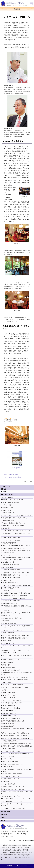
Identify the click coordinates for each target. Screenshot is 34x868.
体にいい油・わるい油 (8, 562)
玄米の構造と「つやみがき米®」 (11, 565)
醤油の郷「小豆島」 (7, 759)
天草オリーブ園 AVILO (8, 520)
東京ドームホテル (6, 641)
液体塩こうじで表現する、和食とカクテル (13, 548)
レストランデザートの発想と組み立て (12, 685)
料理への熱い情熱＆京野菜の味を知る (12, 774)
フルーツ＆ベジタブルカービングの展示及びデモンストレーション (17, 627)
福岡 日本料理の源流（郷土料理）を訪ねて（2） (16, 635)
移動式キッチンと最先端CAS (10, 761)
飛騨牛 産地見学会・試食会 (9, 603)
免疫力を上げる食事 (7, 497)
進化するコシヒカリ (7, 580)
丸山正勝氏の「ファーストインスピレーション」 (15, 650)
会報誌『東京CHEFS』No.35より (17, 468)
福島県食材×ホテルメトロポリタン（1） (13, 789)
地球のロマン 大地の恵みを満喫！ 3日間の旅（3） (16, 733)
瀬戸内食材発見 (6, 665)
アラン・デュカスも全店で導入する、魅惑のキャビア (17, 585)
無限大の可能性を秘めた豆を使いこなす (13, 721)
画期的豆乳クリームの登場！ (10, 653)
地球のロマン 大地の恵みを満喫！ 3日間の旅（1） (16, 738)
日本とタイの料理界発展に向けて (11, 718)
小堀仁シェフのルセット (8, 705)
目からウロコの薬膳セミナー (10, 583)
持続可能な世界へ (6, 528)
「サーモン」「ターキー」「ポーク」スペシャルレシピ (17, 647)
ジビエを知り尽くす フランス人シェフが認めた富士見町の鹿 (17, 674)
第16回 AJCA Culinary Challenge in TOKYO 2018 (16, 545)
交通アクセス (13, 840)
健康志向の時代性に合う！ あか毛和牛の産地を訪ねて (17, 746)
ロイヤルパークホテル (8, 643)
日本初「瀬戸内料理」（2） (9, 711)
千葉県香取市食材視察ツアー (10, 543)
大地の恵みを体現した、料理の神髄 (11, 618)
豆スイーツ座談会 (6, 682)
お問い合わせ (30, 840)
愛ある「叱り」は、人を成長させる (11, 708)
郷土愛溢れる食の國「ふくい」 (10, 726)
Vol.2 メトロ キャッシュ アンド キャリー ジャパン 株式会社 (16, 805)
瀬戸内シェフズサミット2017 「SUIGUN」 (14, 598)
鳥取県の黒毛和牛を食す (8, 667)
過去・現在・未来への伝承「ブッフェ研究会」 (15, 518)
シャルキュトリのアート (8, 698)
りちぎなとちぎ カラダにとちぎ (11, 670)
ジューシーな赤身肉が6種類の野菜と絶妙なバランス (16, 743)
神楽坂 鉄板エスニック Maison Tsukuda (13, 526)
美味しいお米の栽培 (7, 567)
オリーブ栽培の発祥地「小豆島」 (11, 751)
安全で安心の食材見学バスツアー (11, 588)
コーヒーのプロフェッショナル (10, 776)
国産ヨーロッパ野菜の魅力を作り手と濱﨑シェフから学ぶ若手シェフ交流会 (17, 552)
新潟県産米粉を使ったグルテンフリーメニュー (15, 575)
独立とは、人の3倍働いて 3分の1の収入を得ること (16, 754)
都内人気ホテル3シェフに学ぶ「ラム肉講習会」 (15, 596)
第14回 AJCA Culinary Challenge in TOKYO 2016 (16, 613)
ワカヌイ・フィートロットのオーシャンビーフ (15, 680)
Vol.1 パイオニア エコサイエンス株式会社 (13, 808)
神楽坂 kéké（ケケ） (7, 507)
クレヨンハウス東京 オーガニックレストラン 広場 (16, 531)
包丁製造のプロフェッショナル (10, 779)
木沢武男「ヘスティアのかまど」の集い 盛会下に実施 (17, 793)
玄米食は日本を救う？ (8, 513)
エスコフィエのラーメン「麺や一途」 (12, 700)
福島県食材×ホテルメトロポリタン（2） (13, 787)
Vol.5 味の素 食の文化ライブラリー (11, 796)
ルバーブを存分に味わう (8, 784)
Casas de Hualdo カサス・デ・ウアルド (13, 500)
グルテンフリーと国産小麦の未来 (11, 570)
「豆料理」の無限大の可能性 (10, 741)
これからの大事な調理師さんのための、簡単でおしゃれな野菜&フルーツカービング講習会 (17, 559)
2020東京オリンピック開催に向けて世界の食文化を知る (17, 607)
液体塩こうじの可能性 (8, 633)
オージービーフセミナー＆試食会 (11, 540)
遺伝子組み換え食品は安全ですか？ (11, 538)
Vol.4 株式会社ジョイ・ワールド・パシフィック (16, 799)
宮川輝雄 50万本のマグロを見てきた (12, 764)
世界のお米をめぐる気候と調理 (10, 502)
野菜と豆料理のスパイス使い (10, 623)
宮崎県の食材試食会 (7, 662)
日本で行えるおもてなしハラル (10, 660)
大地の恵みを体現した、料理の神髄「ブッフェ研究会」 (16, 534)
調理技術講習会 (6, 615)
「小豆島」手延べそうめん (9, 749)
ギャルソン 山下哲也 (8, 767)
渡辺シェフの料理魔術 (8, 756)
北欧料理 (4, 690)
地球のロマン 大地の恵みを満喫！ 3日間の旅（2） (16, 736)
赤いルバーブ (5, 781)
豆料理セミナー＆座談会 (8, 693)
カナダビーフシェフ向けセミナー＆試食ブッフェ (15, 572)
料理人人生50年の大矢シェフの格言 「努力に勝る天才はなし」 (17, 770)
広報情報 (4, 491)
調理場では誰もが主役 (8, 723)
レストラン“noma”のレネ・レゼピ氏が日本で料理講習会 (17, 656)
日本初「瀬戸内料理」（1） (9, 713)
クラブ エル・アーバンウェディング (12, 630)
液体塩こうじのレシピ (8, 510)
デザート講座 (5, 590)
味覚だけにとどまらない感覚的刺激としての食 (15, 687)
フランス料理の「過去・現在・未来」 (12, 703)
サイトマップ (21, 840)
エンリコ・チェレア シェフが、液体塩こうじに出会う (17, 515)
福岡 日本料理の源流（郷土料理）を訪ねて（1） (16, 638)
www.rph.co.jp (9, 424)
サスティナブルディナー (8, 505)
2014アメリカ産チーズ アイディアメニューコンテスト (17, 677)
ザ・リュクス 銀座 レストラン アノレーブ (13, 523)
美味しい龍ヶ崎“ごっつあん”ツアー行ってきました (16, 593)
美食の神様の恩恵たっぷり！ (10, 716)
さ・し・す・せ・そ (7, 555)
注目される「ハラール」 (8, 695)
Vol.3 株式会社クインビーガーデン (12, 801)
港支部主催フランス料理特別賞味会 (11, 601)
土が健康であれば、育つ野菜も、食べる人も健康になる (17, 730)
